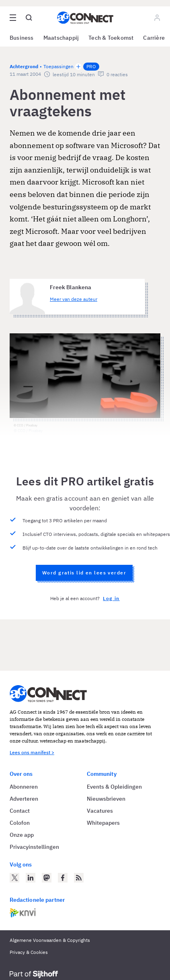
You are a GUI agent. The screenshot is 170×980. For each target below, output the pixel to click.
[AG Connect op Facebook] (63, 878)
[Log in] (157, 18)
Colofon (20, 823)
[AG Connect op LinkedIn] (31, 878)
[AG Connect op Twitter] (14, 878)
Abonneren (24, 787)
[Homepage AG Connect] (85, 18)
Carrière (154, 38)
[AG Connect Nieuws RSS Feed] (79, 878)
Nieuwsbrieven (106, 799)
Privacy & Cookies (29, 952)
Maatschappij (61, 38)
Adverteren (24, 799)
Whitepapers (103, 823)
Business (22, 38)
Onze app (22, 835)
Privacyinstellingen (34, 847)
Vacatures (100, 811)
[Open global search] (29, 18)
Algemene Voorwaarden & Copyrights (50, 940)
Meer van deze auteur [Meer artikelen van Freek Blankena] (74, 299)
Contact (20, 811)
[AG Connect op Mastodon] (47, 878)
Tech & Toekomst (111, 38)
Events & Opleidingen (114, 787)
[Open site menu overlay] (13, 18)
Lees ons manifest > (32, 752)
